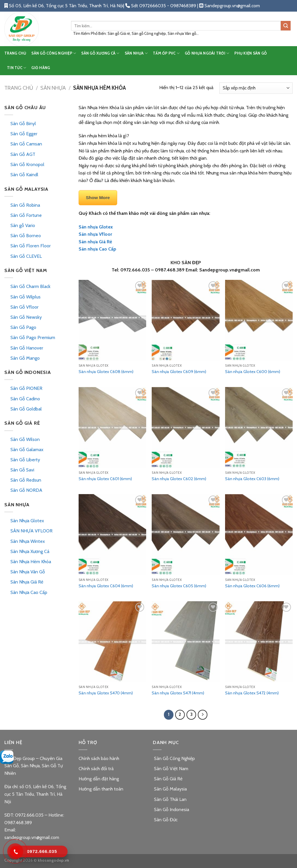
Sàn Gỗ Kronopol (27, 164)
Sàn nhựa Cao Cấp (97, 249)
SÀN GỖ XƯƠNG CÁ (100, 53)
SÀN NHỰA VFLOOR (31, 531)
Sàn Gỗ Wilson (25, 439)
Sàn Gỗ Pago (23, 327)
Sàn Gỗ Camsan (26, 144)
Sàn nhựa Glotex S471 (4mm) (178, 693)
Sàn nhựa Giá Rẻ (95, 242)
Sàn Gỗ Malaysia (170, 789)
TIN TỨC (17, 68)
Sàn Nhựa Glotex (27, 521)
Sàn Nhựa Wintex (28, 541)
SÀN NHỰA (136, 53)
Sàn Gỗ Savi (22, 470)
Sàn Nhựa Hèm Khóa (31, 562)
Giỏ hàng (41, 68)
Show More (98, 198)
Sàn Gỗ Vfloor (25, 307)
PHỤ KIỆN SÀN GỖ (251, 53)
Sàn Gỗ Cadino (25, 399)
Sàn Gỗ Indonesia (171, 810)
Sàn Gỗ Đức (165, 820)
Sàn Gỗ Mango (25, 358)
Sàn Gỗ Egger (24, 134)
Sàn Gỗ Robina (25, 205)
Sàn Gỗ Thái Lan (170, 799)
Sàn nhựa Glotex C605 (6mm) (179, 586)
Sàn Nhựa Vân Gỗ (28, 572)
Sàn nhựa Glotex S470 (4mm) (106, 693)
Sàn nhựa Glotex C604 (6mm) (106, 586)
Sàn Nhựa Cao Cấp (29, 592)
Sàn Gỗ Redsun (26, 480)
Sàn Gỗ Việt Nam (171, 769)
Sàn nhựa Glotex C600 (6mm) (253, 372)
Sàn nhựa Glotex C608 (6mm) (106, 372)
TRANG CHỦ (15, 53)
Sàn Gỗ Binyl (23, 124)
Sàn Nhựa (53, 88)
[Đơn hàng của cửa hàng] (256, 88)
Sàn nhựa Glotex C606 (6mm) (252, 586)
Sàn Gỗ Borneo (26, 236)
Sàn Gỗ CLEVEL (26, 256)
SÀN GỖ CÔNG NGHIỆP (54, 53)
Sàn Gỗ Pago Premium (33, 337)
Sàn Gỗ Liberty (25, 460)
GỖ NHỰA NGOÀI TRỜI (207, 53)
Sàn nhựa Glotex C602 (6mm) (179, 479)
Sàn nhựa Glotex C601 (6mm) (105, 479)
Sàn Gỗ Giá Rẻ (168, 779)
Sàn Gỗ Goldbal (26, 409)
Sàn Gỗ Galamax (27, 450)
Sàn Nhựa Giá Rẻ (27, 582)
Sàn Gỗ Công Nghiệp (174, 758)
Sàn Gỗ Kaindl (24, 175)
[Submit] (286, 26)
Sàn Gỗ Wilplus (26, 297)
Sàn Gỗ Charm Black (30, 286)
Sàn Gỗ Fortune (26, 215)
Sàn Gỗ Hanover (27, 348)
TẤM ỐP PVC (166, 53)
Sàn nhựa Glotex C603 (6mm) (252, 479)
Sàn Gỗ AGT (23, 154)
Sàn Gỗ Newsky (26, 317)
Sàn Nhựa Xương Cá (30, 551)
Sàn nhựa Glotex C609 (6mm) (179, 372)
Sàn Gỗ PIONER (26, 388)
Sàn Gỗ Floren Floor (31, 246)
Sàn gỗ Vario (23, 225)
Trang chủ (19, 88)
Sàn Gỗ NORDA (26, 490)
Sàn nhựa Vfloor (95, 234)
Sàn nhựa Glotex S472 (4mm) (252, 693)
